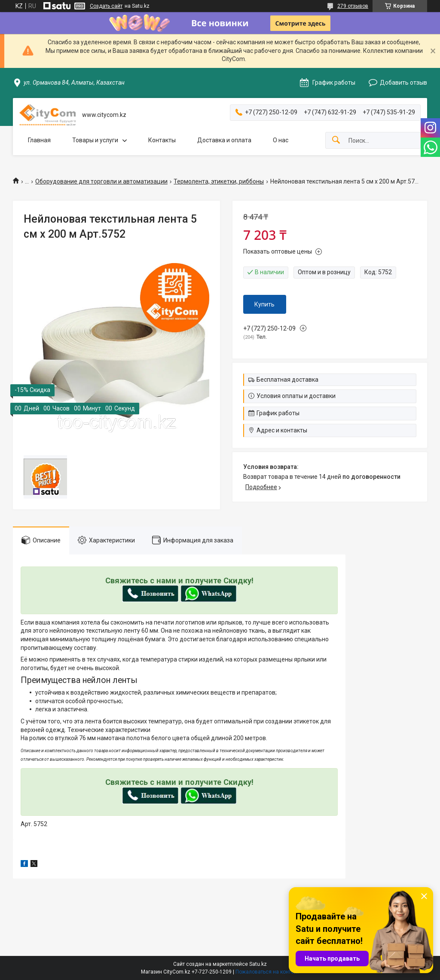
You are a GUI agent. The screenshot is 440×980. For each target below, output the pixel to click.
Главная (39, 140)
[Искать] (336, 140)
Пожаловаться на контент (267, 972)
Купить (264, 304)
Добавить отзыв (403, 83)
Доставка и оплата (224, 140)
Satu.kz (258, 964)
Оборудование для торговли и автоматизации (101, 181)
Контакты (162, 140)
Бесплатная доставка (287, 380)
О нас (281, 140)
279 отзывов (353, 6)
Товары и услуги (95, 140)
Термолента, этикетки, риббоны (219, 181)
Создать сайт (106, 6)
